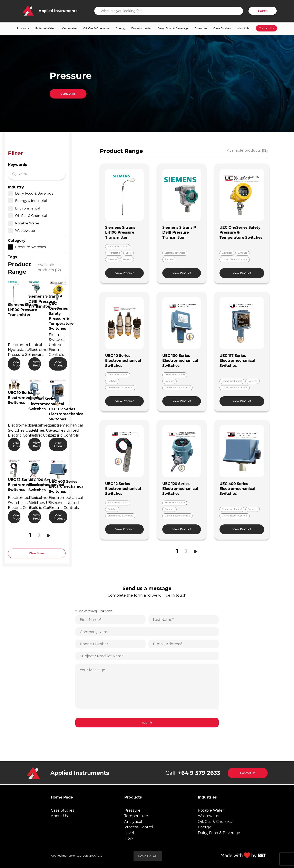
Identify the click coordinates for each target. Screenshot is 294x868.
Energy (120, 28)
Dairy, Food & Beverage (173, 28)
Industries (207, 797)
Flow (129, 838)
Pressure (132, 810)
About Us (243, 28)
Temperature (136, 816)
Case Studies (222, 28)
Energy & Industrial (27, 201)
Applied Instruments (80, 773)
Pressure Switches (27, 247)
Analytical (133, 822)
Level (129, 833)
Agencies (201, 28)
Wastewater (69, 28)
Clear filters (37, 553)
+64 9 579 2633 (199, 773)
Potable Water (45, 28)
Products (23, 28)
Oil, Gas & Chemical (96, 28)
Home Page (62, 797)
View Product (17, 364)
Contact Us (266, 28)
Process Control (139, 827)
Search (263, 11)
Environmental (141, 28)
